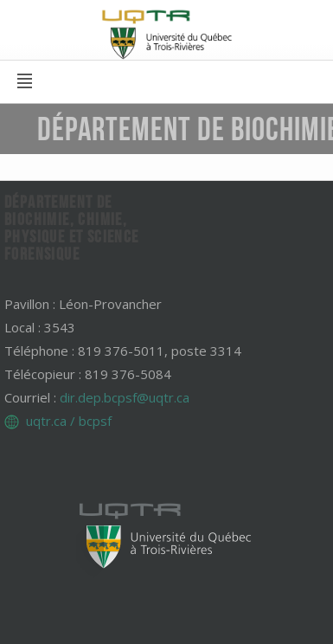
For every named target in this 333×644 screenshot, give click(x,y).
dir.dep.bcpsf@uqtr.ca (125, 397)
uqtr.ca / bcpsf (69, 421)
